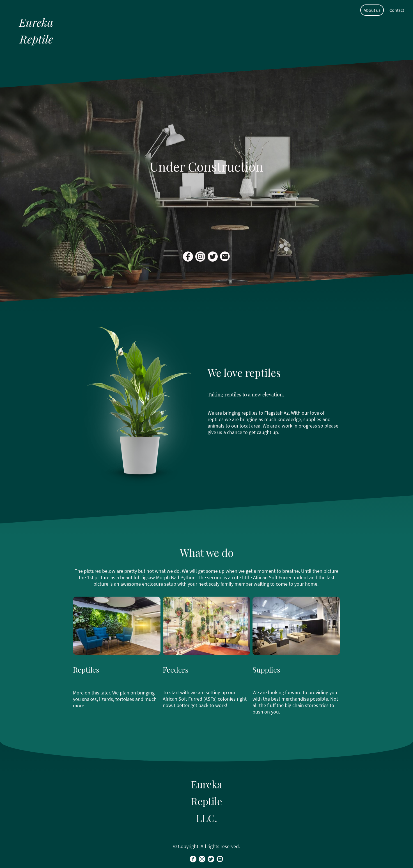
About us (372, 10)
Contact (397, 10)
